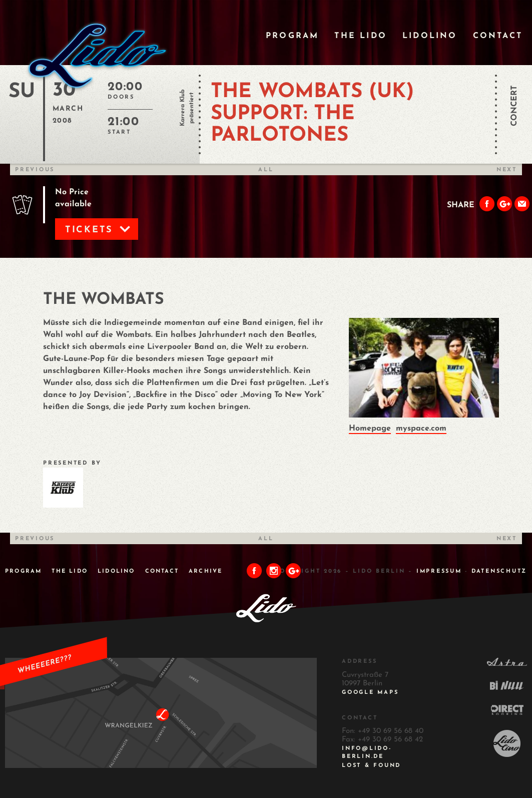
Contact (498, 36)
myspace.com (421, 429)
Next (507, 170)
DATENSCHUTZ (499, 571)
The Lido (361, 36)
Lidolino (430, 36)
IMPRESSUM (439, 571)
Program (292, 36)
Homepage (370, 429)
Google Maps (370, 693)
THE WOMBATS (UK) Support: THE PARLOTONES (312, 114)
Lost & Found (371, 766)
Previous (35, 170)
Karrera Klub (183, 108)
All (266, 170)
